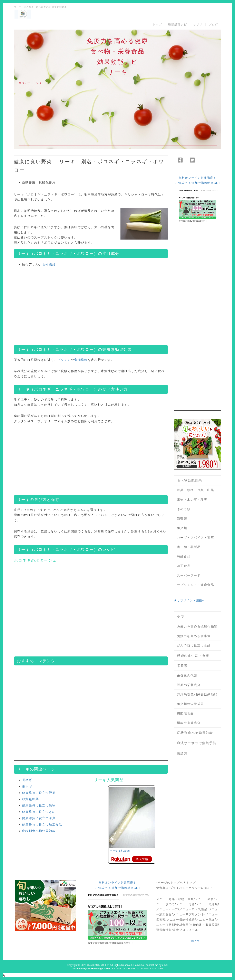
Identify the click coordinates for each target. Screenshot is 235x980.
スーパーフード (189, 575)
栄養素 (182, 666)
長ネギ (27, 780)
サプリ (198, 24)
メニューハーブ (167, 909)
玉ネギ (27, 786)
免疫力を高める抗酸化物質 (197, 626)
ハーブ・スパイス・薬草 (196, 538)
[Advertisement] (118, 117)
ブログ (213, 24)
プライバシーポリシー (186, 888)
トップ (157, 24)
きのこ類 (184, 509)
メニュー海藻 (185, 904)
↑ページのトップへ (170, 883)
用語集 (182, 753)
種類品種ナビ (177, 24)
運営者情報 (164, 930)
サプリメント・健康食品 (196, 585)
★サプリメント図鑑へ (190, 600)
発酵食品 (184, 556)
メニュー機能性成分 (181, 920)
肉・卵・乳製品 (189, 547)
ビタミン (64, 360)
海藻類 (182, 519)
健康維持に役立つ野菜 (39, 793)
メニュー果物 (204, 899)
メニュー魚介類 (207, 904)
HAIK (160, 969)
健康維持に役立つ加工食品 (42, 825)
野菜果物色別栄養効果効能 (197, 694)
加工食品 (184, 566)
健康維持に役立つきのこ (40, 812)
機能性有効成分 (189, 723)
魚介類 (182, 528)
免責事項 (163, 888)
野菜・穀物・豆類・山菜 (196, 490)
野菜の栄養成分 (189, 685)
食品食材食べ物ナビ (98, 965)
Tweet (195, 941)
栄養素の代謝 (187, 675)
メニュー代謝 (205, 920)
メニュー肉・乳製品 (193, 909)
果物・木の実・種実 (192, 500)
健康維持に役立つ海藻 (39, 818)
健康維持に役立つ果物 (39, 805)
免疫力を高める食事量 (194, 636)
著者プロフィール (185, 930)
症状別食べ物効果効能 (39, 831)
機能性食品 (185, 713)
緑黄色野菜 (30, 799)
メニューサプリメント (189, 914)
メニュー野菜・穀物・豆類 (175, 899)
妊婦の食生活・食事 (193, 656)
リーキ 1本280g (120, 851)
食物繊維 (49, 264)
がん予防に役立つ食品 (194, 645)
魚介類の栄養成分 (190, 704)
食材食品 (182, 925)
